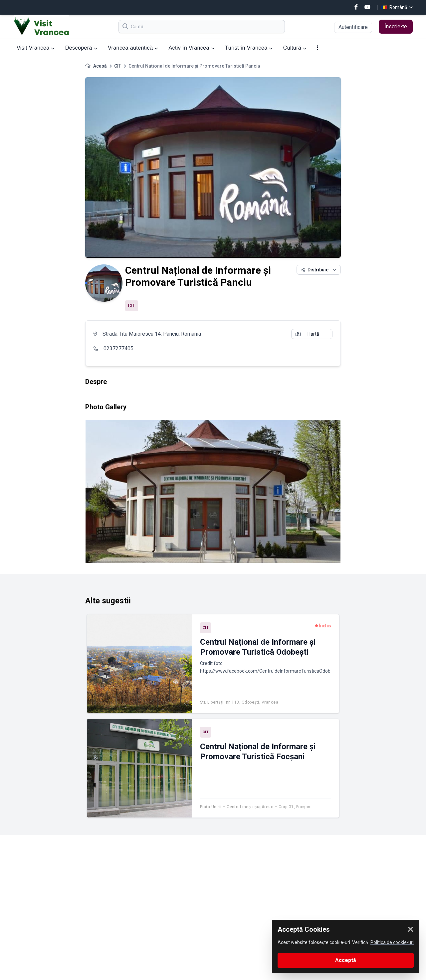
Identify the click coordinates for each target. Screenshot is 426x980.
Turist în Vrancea (249, 48)
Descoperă (81, 48)
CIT (118, 66)
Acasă (100, 66)
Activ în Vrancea (192, 48)
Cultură (295, 48)
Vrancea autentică (133, 48)
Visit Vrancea (36, 48)
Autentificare (353, 27)
